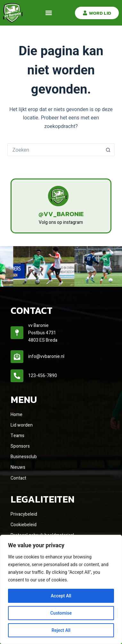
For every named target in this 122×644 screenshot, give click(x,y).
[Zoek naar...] (55, 150)
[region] (61, 589)
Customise (61, 613)
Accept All (61, 596)
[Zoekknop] (108, 150)
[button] (49, 13)
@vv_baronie (61, 214)
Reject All (61, 630)
